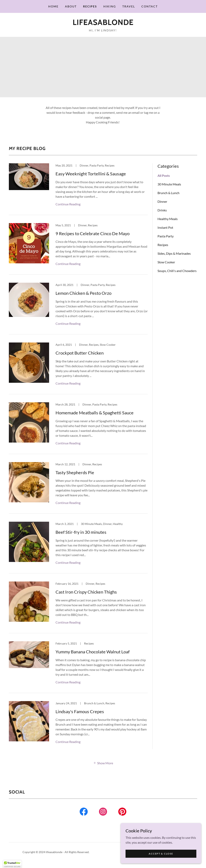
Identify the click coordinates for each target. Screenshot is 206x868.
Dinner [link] (162, 201)
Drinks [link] (162, 210)
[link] (103, 24)
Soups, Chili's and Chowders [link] (177, 271)
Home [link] (53, 6)
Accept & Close (161, 854)
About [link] (71, 6)
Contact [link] (150, 6)
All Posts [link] (164, 175)
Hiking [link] (110, 6)
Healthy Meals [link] (168, 219)
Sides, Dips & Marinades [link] (174, 253)
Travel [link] (129, 6)
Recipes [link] (90, 6)
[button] (103, 763)
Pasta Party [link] (166, 236)
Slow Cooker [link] (166, 262)
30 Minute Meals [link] (169, 184)
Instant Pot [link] (165, 227)
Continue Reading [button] (68, 204)
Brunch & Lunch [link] (168, 193)
